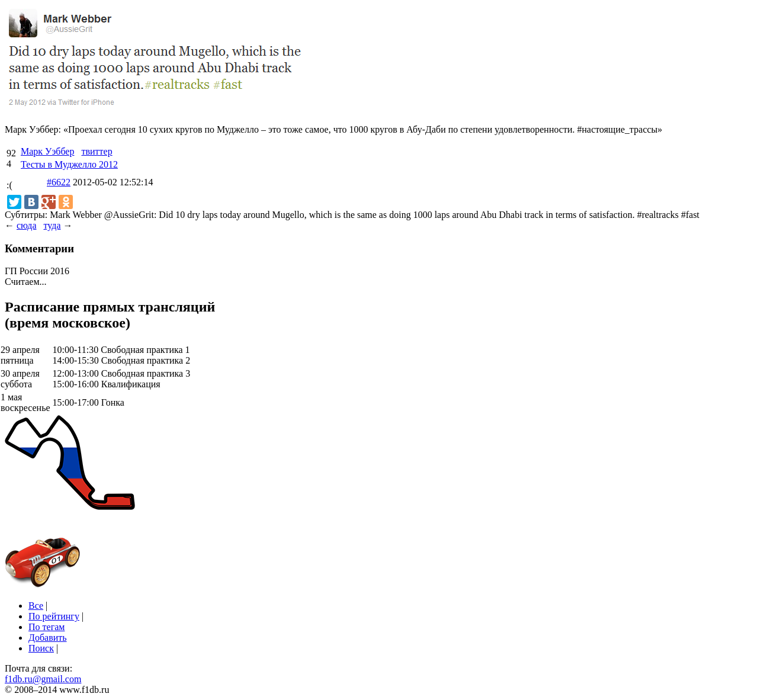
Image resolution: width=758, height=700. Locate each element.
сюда (26, 225)
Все (36, 606)
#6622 (59, 182)
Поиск (41, 648)
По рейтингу (54, 616)
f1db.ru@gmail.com (43, 679)
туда (52, 225)
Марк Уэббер (47, 151)
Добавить (48, 638)
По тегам (46, 627)
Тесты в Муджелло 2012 (69, 164)
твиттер (97, 151)
